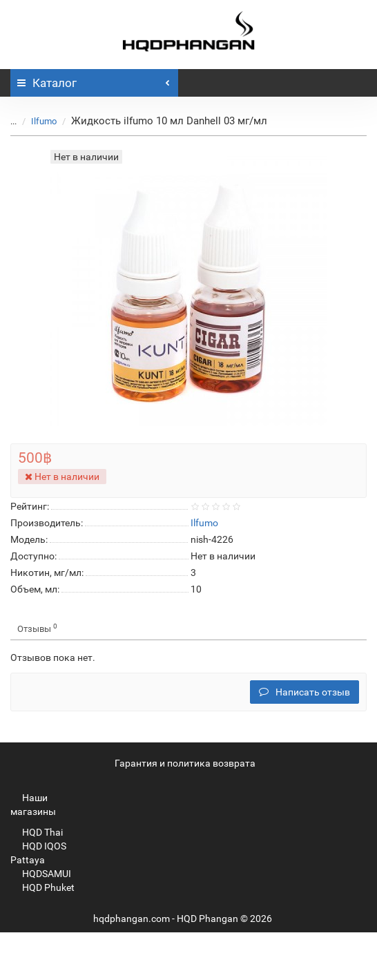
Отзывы (37, 628)
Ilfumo (44, 121)
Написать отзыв (304, 692)
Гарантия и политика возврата (185, 763)
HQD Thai (37, 832)
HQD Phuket (42, 887)
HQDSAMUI (41, 874)
